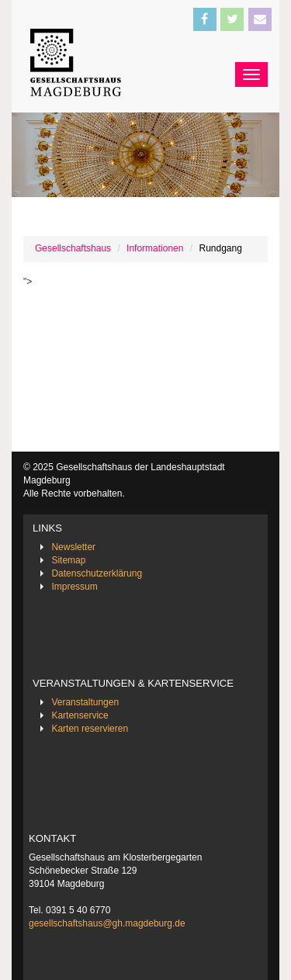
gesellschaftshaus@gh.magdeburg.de (107, 923)
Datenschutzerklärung (97, 573)
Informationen (155, 248)
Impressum (74, 587)
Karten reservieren (90, 729)
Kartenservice (80, 715)
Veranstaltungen (85, 702)
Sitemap (68, 560)
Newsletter (73, 547)
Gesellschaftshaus (73, 248)
